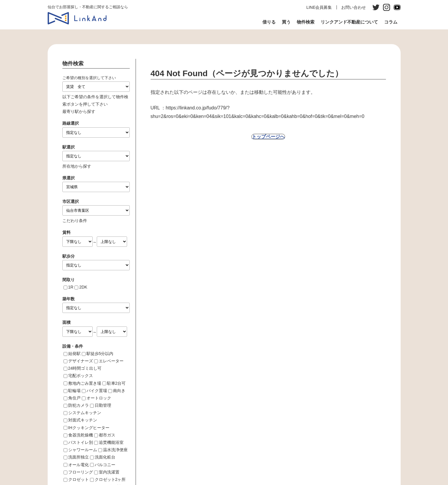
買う (286, 22)
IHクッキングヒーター (89, 428)
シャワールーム (83, 450)
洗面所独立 (79, 457)
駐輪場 (74, 391)
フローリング (81, 472)
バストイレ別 (81, 442)
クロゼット (79, 479)
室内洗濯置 (109, 472)
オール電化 (79, 465)
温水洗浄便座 (115, 450)
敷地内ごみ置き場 (85, 383)
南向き (119, 391)
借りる (269, 22)
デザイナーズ (81, 361)
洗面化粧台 (105, 457)
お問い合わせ (354, 7)
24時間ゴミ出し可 (85, 368)
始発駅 (74, 354)
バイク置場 (97, 391)
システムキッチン (85, 413)
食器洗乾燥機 (81, 435)
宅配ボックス (81, 376)
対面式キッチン (83, 420)
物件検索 (306, 22)
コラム (391, 22)
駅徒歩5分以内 (100, 354)
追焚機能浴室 (111, 442)
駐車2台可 (116, 383)
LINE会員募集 (319, 7)
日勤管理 (103, 405)
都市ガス (107, 435)
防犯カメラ (79, 405)
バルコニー (105, 465)
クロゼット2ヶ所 (110, 479)
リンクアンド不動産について (349, 22)
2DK (83, 287)
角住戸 (74, 398)
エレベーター (111, 361)
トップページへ (268, 137)
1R (71, 287)
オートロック (99, 398)
